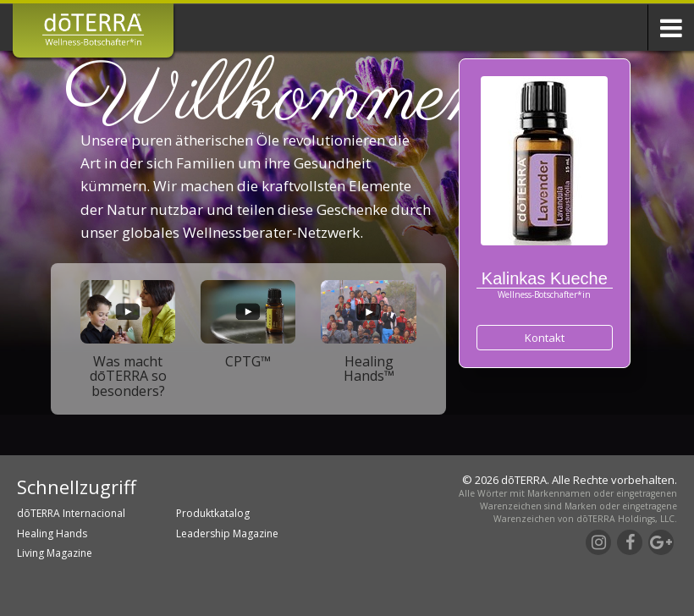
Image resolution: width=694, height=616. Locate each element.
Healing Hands (52, 533)
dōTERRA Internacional (71, 513)
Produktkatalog (213, 513)
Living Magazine (55, 553)
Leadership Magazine (227, 533)
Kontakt (545, 338)
